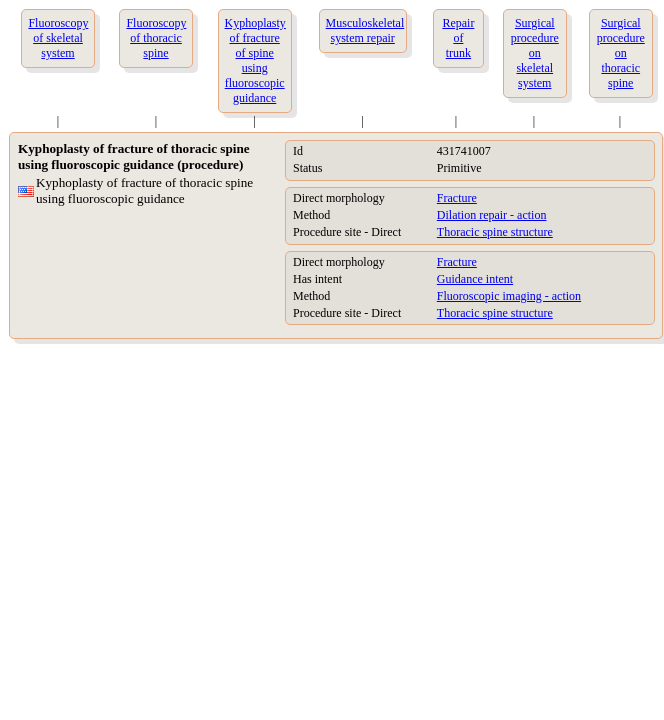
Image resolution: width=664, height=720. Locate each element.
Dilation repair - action (492, 215)
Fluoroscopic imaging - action (509, 296)
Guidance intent (475, 279)
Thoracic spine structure (495, 232)
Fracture (457, 198)
